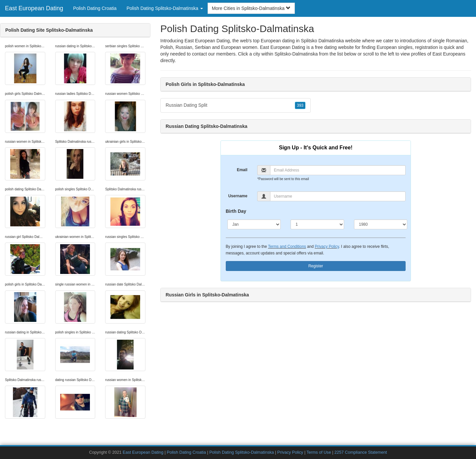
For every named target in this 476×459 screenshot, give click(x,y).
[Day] (317, 224)
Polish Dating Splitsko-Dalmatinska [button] (165, 8)
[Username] (338, 196)
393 (300, 105)
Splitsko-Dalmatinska (296, 54)
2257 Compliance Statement (361, 452)
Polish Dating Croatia (95, 8)
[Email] (338, 170)
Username (238, 196)
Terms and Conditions (287, 247)
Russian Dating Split (236, 105)
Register (316, 266)
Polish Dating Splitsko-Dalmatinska (241, 452)
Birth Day (236, 211)
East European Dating (34, 8)
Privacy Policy (327, 247)
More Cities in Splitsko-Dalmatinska (251, 8)
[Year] (381, 224)
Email (242, 170)
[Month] (254, 224)
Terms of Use (319, 452)
